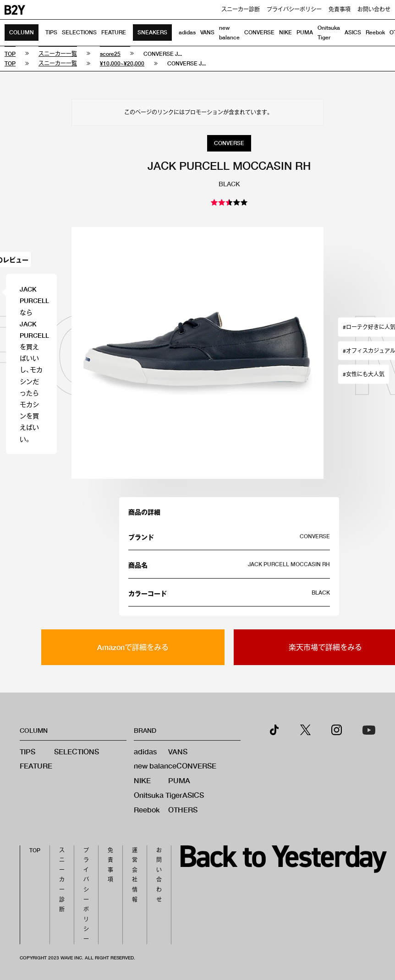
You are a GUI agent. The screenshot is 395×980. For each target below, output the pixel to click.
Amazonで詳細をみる (133, 647)
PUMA (305, 32)
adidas (187, 32)
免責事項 (340, 9)
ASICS (353, 32)
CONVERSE (259, 32)
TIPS (51, 32)
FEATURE (114, 32)
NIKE (285, 32)
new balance (155, 766)
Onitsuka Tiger (158, 795)
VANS (207, 32)
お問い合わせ (374, 9)
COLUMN (22, 32)
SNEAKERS (152, 32)
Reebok (375, 32)
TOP (35, 850)
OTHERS (183, 809)
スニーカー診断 (241, 9)
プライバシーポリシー (294, 9)
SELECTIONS (79, 32)
